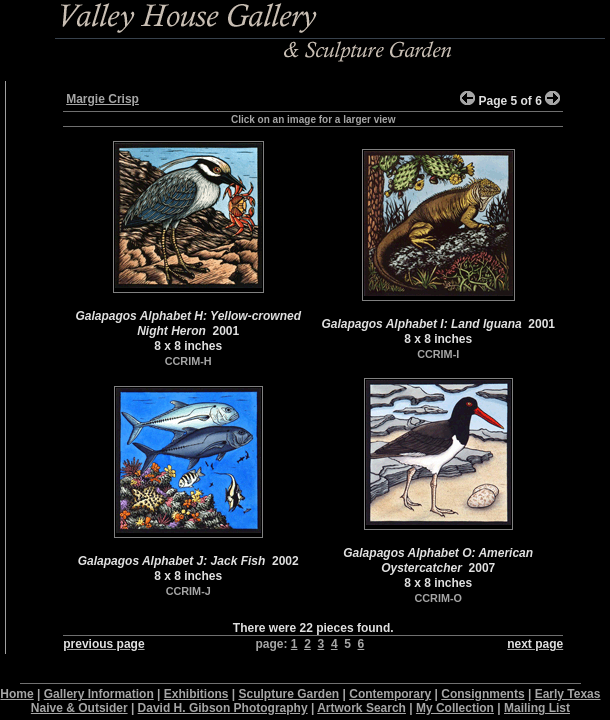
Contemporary (390, 694)
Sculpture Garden (289, 694)
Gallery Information (99, 694)
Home (16, 694)
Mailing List (537, 708)
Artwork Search (361, 708)
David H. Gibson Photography (223, 708)
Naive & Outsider (79, 708)
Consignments (482, 694)
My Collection (455, 708)
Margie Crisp (102, 99)
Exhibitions (196, 694)
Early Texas (568, 694)
